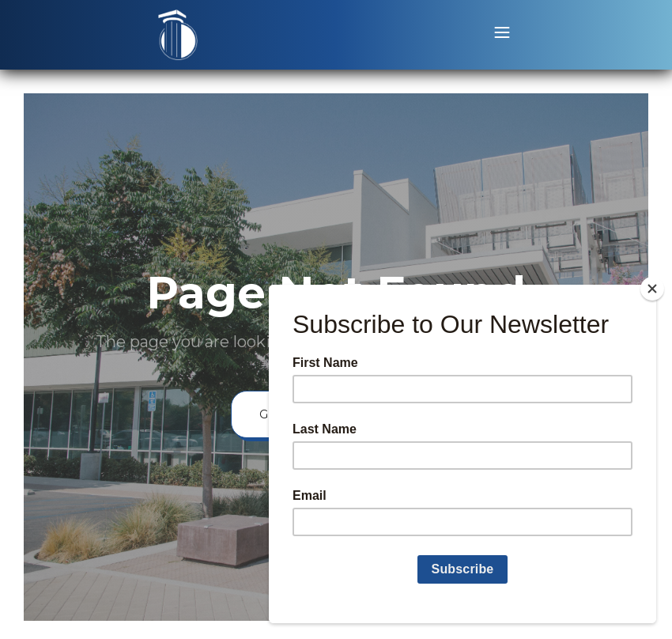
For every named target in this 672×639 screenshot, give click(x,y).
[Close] (652, 289)
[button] (502, 35)
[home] (178, 35)
